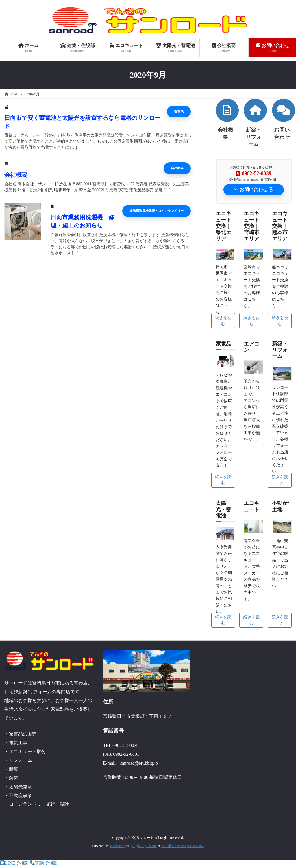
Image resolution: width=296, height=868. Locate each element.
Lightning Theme (144, 847)
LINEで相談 (14, 864)
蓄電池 (156, 112)
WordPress (117, 847)
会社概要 (156, 168)
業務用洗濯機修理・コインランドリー (152, 211)
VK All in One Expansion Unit (182, 847)
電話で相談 (44, 864)
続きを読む (223, 322)
